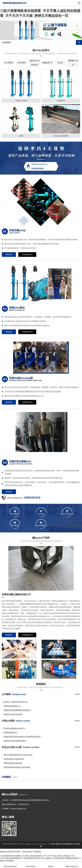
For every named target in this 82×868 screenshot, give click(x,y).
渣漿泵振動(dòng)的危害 (13, 763)
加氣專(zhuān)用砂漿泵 (34, 63)
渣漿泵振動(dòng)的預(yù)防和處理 (17, 767)
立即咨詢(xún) (27, 255)
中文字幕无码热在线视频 (9, 858)
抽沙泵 (60, 63)
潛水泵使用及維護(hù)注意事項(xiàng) (18, 755)
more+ (78, 694)
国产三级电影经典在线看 (29, 858)
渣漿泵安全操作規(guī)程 (13, 714)
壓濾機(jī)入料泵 (73, 63)
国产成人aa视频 (45, 858)
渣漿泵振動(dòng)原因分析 (14, 759)
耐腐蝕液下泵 (47, 63)
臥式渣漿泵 (22, 63)
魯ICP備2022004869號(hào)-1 (63, 844)
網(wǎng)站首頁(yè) (10, 865)
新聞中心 (51, 865)
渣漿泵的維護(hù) (10, 733)
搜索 (79, 42)
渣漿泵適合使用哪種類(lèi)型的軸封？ (18, 710)
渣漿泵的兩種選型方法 (12, 706)
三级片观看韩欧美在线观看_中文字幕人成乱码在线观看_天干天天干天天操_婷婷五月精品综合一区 (37, 856)
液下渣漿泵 (9, 63)
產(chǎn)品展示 (31, 865)
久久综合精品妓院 (58, 858)
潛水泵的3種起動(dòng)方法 (14, 728)
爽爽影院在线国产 (72, 858)
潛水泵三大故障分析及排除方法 (16, 702)
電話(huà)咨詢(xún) (72, 865)
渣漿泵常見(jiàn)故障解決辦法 (15, 741)
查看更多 (9, 255)
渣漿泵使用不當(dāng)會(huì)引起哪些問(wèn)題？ (23, 737)
